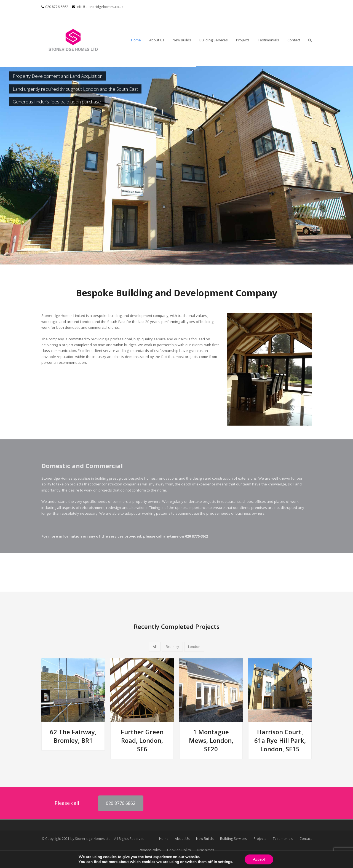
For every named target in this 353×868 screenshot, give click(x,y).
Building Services (234, 839)
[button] (310, 40)
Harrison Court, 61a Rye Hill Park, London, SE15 (280, 740)
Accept (259, 859)
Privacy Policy (150, 850)
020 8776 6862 (57, 7)
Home (164, 839)
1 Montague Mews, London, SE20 (211, 740)
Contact (306, 839)
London (194, 647)
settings (225, 862)
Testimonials (283, 839)
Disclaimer (206, 850)
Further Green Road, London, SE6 (142, 740)
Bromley (172, 647)
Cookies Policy (179, 850)
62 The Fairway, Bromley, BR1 (73, 736)
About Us (182, 839)
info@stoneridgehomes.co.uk (100, 7)
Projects (260, 839)
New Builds (205, 839)
